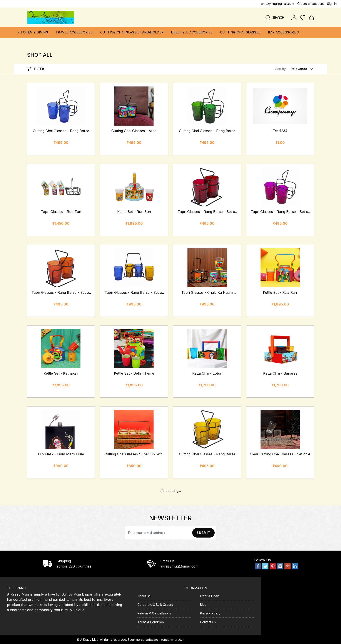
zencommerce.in (172, 640)
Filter (35, 69)
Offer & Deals (210, 596)
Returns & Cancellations (154, 613)
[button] (295, 69)
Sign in (332, 4)
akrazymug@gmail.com (277, 4)
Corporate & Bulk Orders (155, 605)
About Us (144, 596)
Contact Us (208, 622)
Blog (203, 605)
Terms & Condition (151, 622)
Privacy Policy (210, 613)
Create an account (311, 4)
